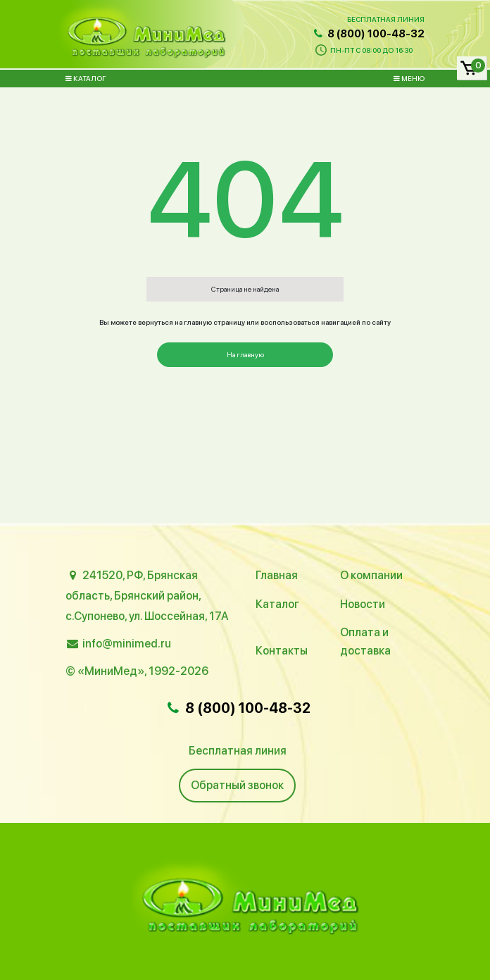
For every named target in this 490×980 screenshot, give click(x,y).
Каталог (86, 78)
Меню (409, 78)
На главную (245, 354)
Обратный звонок (237, 785)
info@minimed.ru (127, 644)
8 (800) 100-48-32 (368, 34)
